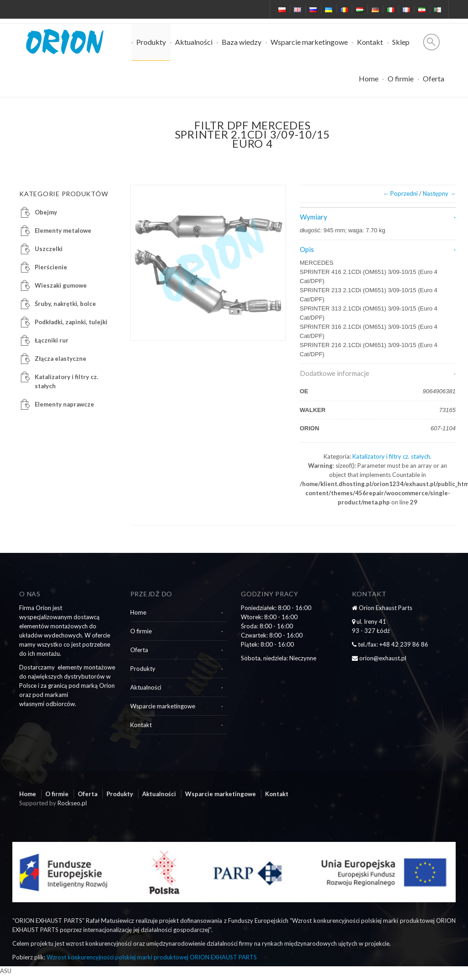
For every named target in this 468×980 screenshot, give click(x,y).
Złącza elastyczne (61, 359)
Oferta (433, 78)
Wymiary (314, 217)
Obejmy (46, 212)
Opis (307, 249)
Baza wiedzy (242, 42)
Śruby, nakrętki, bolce (65, 304)
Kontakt (370, 42)
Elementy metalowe (63, 230)
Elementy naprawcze (64, 404)
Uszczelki (49, 249)
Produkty (151, 42)
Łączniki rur (52, 340)
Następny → (439, 193)
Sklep (401, 42)
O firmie (401, 78)
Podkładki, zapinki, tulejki (71, 322)
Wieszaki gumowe (61, 285)
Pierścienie (51, 267)
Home (369, 78)
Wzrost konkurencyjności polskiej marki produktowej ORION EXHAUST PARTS (152, 957)
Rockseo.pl (72, 803)
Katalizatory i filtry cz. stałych (391, 456)
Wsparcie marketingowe (309, 42)
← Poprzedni (400, 193)
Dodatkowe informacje (335, 373)
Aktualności (194, 42)
